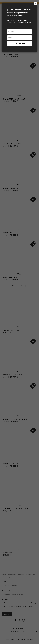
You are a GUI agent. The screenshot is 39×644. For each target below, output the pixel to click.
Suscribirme (19, 44)
